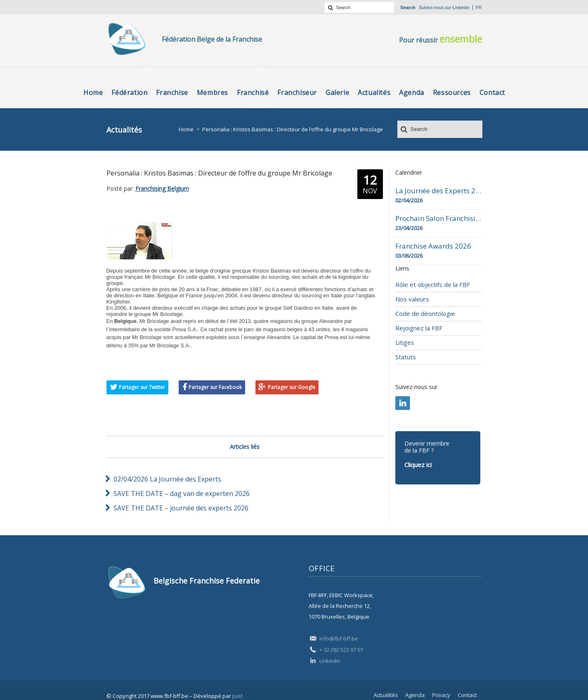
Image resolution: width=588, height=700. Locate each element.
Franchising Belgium (162, 189)
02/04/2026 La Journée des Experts (167, 479)
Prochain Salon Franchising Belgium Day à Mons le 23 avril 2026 (439, 218)
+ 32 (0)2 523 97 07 (341, 650)
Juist (237, 696)
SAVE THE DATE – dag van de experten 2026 (182, 494)
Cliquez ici (418, 465)
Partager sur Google (292, 387)
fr (479, 7)
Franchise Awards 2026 (433, 246)
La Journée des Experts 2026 (439, 191)
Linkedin (461, 7)
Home (186, 129)
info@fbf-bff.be (339, 638)
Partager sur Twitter (142, 387)
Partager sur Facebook (215, 387)
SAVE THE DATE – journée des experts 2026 (181, 508)
